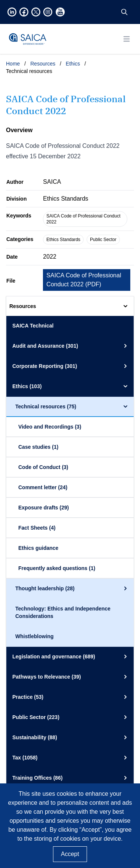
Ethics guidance (38, 548)
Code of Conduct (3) (43, 467)
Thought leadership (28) (72, 588)
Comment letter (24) (43, 487)
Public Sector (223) (71, 717)
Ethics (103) (71, 386)
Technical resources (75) (72, 406)
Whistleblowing (35, 636)
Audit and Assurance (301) (71, 346)
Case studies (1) (38, 447)
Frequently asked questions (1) (57, 568)
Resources (43, 64)
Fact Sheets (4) (37, 528)
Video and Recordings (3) (50, 427)
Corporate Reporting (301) (71, 366)
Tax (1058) (71, 758)
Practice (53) (71, 697)
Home (13, 64)
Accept (70, 854)
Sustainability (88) (71, 737)
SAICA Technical (33, 326)
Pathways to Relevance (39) (71, 677)
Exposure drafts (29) (43, 508)
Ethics (73, 64)
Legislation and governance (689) (71, 657)
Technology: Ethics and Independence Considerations (63, 612)
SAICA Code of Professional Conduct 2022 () (84, 280)
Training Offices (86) (71, 778)
